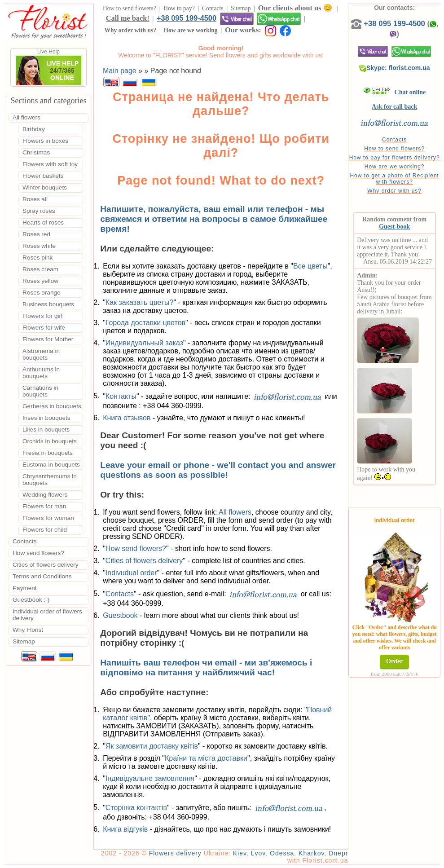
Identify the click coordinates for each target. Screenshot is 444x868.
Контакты (121, 396)
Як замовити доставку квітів (152, 746)
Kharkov (311, 853)
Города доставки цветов (145, 323)
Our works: (243, 30)
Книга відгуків (125, 829)
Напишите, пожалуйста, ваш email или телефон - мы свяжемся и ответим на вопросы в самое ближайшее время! (214, 219)
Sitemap (241, 8)
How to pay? (179, 8)
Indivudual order (131, 573)
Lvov (258, 853)
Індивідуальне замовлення (150, 778)
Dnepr (338, 853)
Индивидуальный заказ (144, 343)
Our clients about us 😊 (295, 8)
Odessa (282, 853)
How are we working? (395, 167)
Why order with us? (130, 30)
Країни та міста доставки (206, 758)
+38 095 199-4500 (187, 18)
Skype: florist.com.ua (395, 68)
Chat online (394, 92)
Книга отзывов (127, 418)
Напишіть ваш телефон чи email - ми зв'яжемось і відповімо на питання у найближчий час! (206, 668)
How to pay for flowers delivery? (395, 158)
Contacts (213, 8)
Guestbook (120, 615)
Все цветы (310, 266)
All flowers (235, 512)
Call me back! (128, 18)
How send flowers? (136, 549)
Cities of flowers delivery (144, 561)
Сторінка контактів (136, 807)
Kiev (240, 853)
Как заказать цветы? (140, 302)
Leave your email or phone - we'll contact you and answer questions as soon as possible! (218, 470)
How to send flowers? (130, 8)
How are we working (190, 30)
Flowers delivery (175, 853)
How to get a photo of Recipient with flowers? (394, 179)
